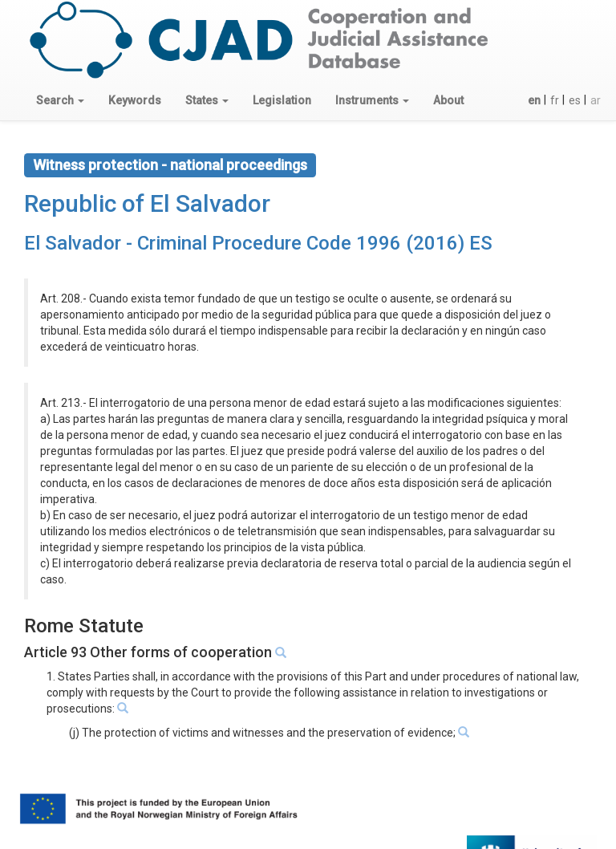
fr (555, 100)
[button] (60, 100)
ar (596, 100)
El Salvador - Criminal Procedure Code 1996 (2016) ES (258, 243)
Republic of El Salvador (147, 203)
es (575, 100)
